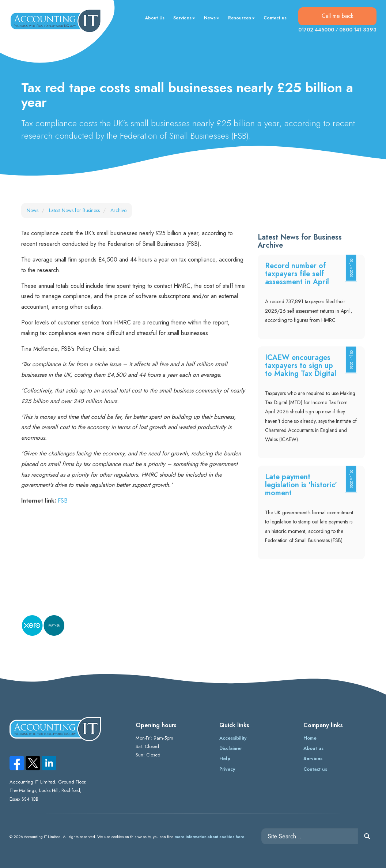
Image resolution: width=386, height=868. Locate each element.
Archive (118, 210)
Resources (241, 18)
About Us (155, 18)
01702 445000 (316, 30)
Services (184, 18)
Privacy (227, 769)
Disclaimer (231, 748)
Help (225, 758)
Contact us (275, 18)
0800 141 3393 (358, 30)
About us (313, 748)
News (212, 18)
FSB (63, 501)
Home (310, 738)
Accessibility (233, 738)
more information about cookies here (210, 837)
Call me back (338, 16)
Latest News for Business (74, 210)
